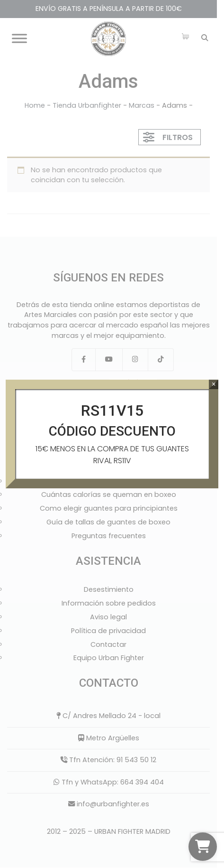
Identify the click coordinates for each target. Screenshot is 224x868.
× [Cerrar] (214, 384)
